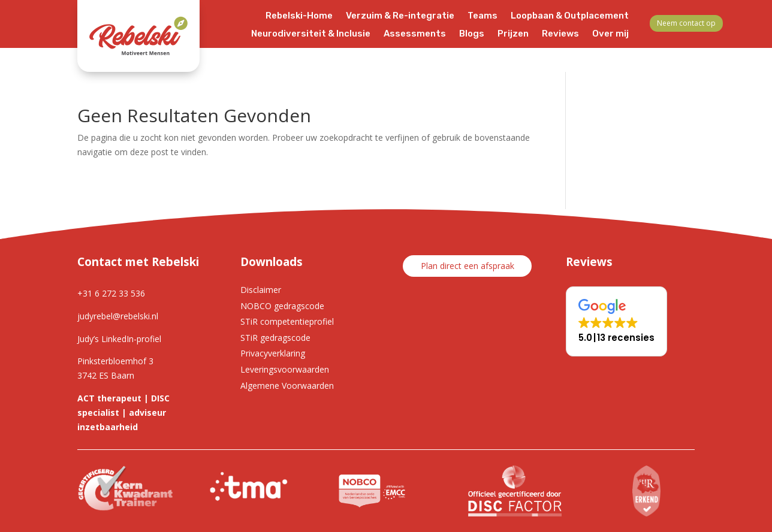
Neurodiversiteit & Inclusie (311, 34)
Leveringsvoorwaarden (285, 369)
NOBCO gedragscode (282, 306)
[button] (616, 321)
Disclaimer (261, 290)
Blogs (472, 34)
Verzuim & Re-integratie (400, 16)
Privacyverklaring (273, 353)
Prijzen (513, 34)
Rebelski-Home (299, 16)
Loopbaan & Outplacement (570, 16)
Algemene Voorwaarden (287, 386)
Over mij (610, 34)
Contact (610, 52)
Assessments (415, 34)
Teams (482, 16)
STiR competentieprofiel (287, 321)
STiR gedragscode (275, 338)
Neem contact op (686, 23)
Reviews (560, 34)
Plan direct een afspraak (468, 266)
